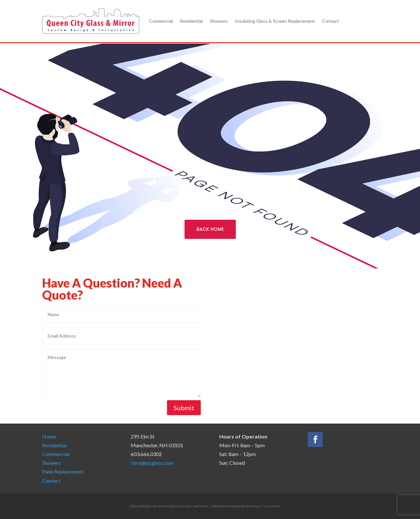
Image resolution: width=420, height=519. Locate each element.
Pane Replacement (63, 471)
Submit (184, 408)
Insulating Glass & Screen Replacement (275, 21)
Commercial (161, 21)
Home (49, 436)
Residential (191, 21)
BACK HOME (210, 229)
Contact (330, 21)
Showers (219, 21)
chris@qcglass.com (152, 463)
